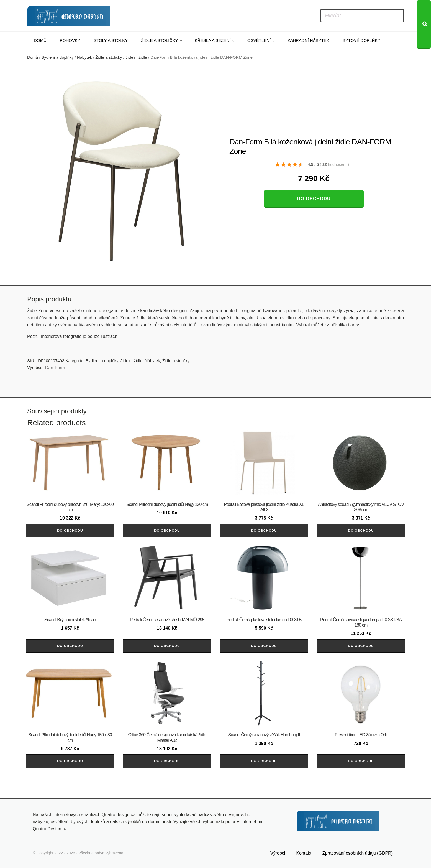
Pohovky (70, 40)
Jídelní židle (136, 57)
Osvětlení (259, 40)
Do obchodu (314, 199)
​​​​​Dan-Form (55, 368)
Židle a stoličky (159, 40)
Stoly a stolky (111, 40)
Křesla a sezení (213, 40)
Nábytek (84, 57)
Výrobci (278, 853)
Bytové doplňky (361, 40)
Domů (40, 40)
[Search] (424, 24)
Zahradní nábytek (308, 40)
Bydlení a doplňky (58, 57)
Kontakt (304, 853)
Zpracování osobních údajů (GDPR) (358, 853)
